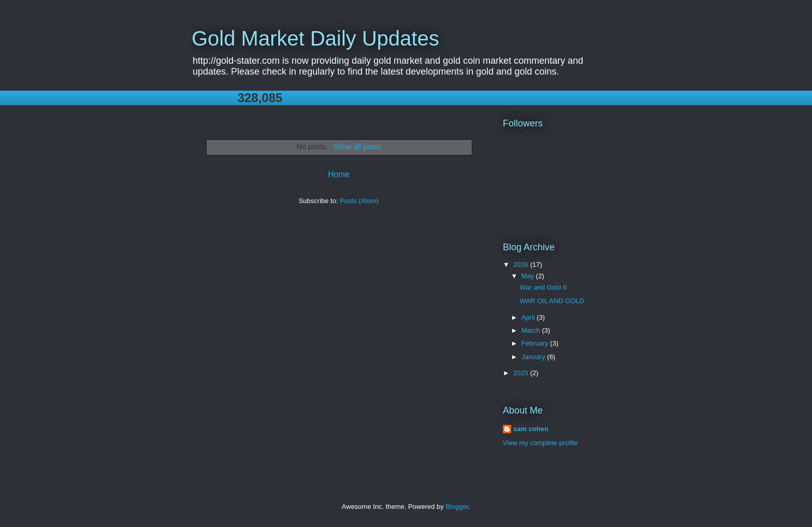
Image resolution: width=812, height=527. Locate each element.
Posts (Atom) (359, 201)
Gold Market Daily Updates (315, 38)
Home (339, 174)
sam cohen (531, 429)
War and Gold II (543, 287)
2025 (522, 373)
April (529, 317)
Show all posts (357, 147)
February (536, 343)
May (529, 276)
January (534, 357)
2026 (522, 265)
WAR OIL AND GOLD (552, 301)
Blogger (457, 507)
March (532, 330)
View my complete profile (540, 443)
